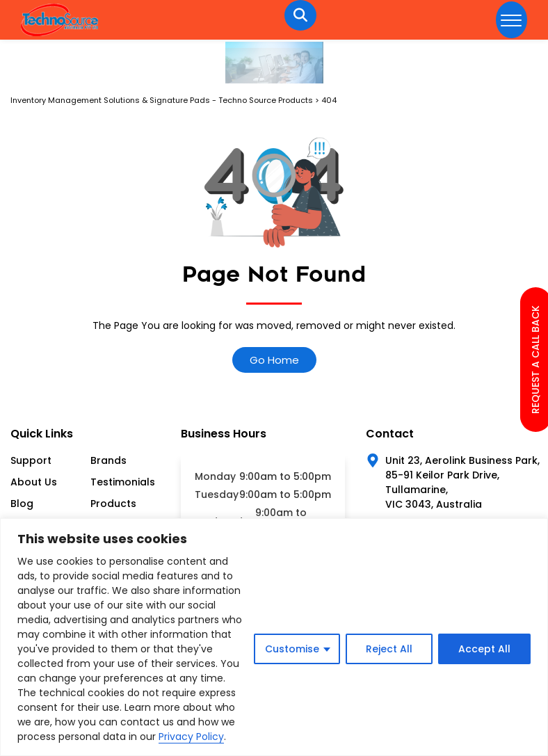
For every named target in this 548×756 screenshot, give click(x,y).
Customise (292, 649)
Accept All (484, 649)
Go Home (274, 360)
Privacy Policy (191, 737)
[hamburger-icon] (511, 20)
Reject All (389, 649)
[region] (274, 637)
